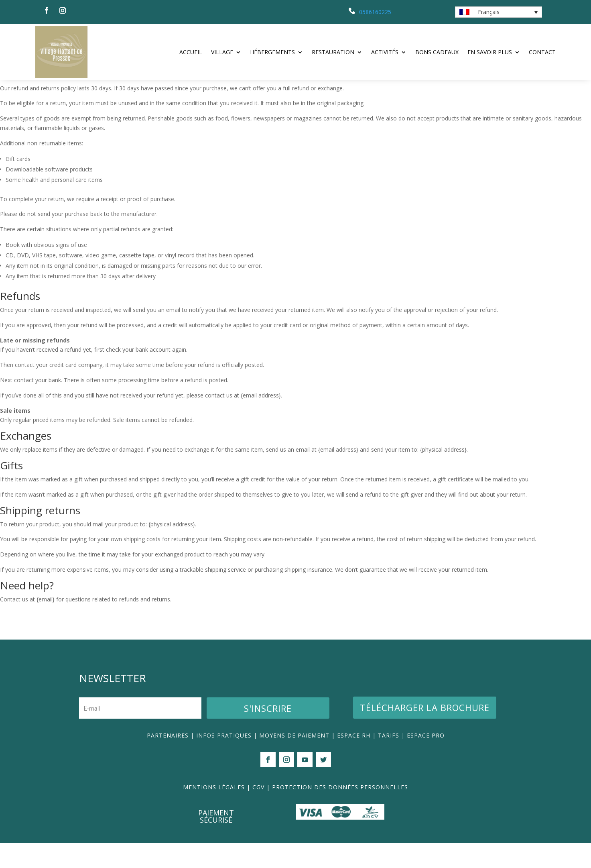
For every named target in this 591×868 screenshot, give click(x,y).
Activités (385, 52)
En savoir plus (490, 52)
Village (222, 52)
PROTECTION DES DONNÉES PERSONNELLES (340, 812)
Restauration (333, 52)
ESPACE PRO (426, 760)
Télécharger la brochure (425, 732)
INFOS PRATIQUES (224, 760)
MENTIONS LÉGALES (214, 812)
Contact (542, 52)
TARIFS (390, 760)
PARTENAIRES (168, 760)
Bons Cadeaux (437, 52)
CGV (258, 812)
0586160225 (375, 12)
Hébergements (272, 52)
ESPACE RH (354, 760)
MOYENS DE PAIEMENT (294, 760)
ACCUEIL (191, 52)
